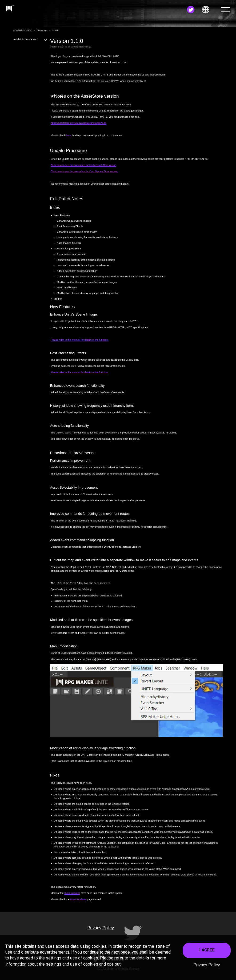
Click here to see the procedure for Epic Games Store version (84, 171)
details (143, 958)
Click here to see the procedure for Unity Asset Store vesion (83, 165)
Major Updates (78, 899)
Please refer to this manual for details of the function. (80, 340)
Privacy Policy (207, 965)
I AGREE (207, 950)
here (69, 136)
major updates (72, 893)
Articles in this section (30, 40)
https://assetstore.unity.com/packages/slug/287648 (78, 123)
